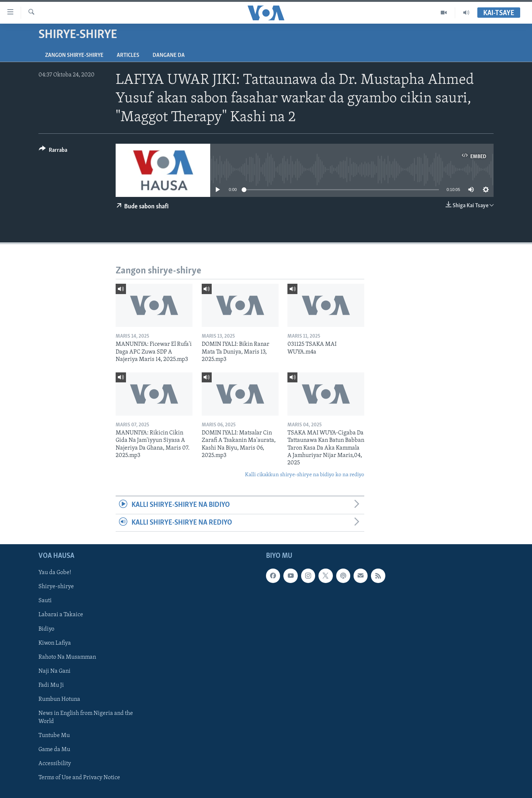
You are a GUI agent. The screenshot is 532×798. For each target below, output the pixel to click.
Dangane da (169, 55)
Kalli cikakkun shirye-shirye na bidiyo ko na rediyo (305, 475)
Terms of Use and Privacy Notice (79, 778)
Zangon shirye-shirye (74, 55)
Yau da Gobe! (55, 573)
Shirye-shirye (56, 587)
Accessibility (55, 764)
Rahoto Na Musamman (67, 657)
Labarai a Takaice (61, 615)
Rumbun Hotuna (59, 699)
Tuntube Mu (54, 736)
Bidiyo (46, 629)
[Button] (53, 151)
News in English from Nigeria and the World (86, 717)
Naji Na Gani (54, 671)
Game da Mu (54, 750)
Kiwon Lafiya (55, 643)
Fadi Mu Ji (51, 685)
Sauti (45, 601)
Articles (128, 55)
